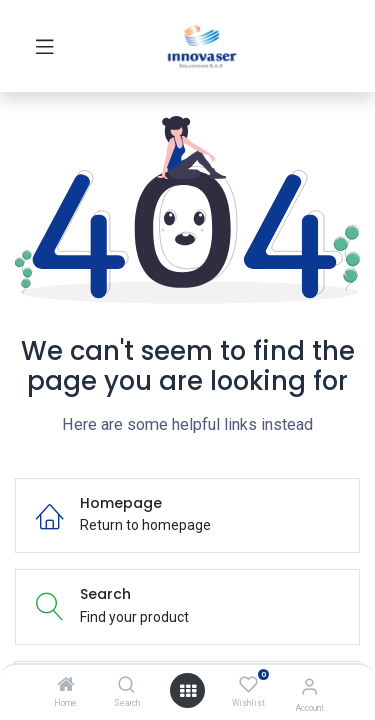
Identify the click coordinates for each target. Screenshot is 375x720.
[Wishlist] (248, 685)
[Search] (126, 686)
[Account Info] (309, 686)
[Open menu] (188, 691)
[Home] (66, 686)
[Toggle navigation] (45, 46)
